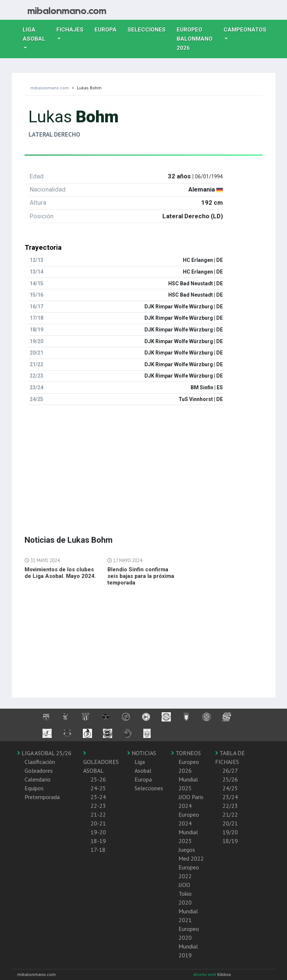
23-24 (98, 797)
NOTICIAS (142, 753)
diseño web (205, 974)
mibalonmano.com (50, 88)
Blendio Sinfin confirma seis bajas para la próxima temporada (141, 576)
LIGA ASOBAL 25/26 (44, 753)
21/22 (230, 814)
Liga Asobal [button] (34, 34)
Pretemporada (42, 797)
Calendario (38, 779)
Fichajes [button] (70, 30)
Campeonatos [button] (245, 30)
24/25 (230, 788)
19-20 (98, 832)
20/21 (230, 823)
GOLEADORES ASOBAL (101, 762)
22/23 (230, 806)
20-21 (98, 823)
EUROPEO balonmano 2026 (197, 39)
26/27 (230, 771)
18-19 (98, 841)
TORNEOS (186, 753)
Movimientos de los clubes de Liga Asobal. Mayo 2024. (60, 573)
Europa (108, 29)
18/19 (230, 841)
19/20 (230, 832)
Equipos (34, 788)
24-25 (98, 788)
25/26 (230, 779)
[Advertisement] (144, 462)
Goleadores (39, 771)
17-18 (98, 850)
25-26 (98, 779)
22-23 (98, 806)
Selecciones (149, 29)
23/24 (230, 797)
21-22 (98, 814)
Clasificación (40, 762)
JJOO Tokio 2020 (185, 894)
